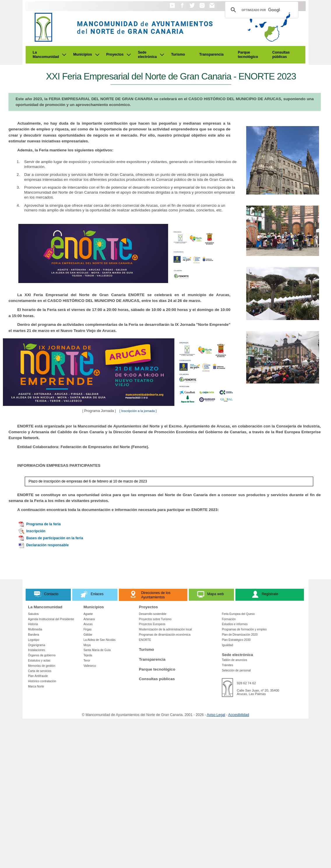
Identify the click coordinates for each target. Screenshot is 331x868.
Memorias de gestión (42, 666)
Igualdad (227, 645)
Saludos (33, 614)
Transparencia (212, 54)
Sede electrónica (147, 55)
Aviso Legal (216, 715)
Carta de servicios (40, 671)
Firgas (87, 629)
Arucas (88, 624)
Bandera (34, 635)
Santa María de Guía (97, 650)
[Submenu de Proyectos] (129, 55)
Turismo (178, 54)
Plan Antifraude (38, 676)
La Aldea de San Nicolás (99, 640)
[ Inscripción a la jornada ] (138, 411)
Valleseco (90, 666)
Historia (33, 624)
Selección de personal (236, 670)
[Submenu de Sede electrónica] (162, 55)
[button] (172, 8)
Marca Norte (36, 686)
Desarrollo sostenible (153, 614)
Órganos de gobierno (42, 655)
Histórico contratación (42, 681)
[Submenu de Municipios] (97, 55)
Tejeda (88, 655)
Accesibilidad (239, 715)
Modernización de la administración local (165, 629)
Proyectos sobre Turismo (155, 619)
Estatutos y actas (39, 661)
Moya (87, 645)
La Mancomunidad (46, 55)
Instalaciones (37, 650)
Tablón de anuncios (234, 660)
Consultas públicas (281, 55)
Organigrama (37, 645)
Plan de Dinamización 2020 (240, 635)
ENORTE (145, 640)
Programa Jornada (100, 411)
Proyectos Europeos (152, 624)
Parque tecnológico (248, 55)
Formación (229, 619)
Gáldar (88, 635)
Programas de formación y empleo (244, 629)
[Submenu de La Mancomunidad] (64, 55)
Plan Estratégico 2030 (236, 640)
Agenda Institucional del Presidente (51, 619)
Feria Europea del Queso (238, 614)
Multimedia (35, 629)
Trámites (227, 665)
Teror (87, 661)
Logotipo (34, 640)
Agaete (88, 614)
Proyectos (115, 54)
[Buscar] (261, 10)
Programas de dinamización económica (165, 635)
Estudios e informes (235, 624)
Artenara (89, 619)
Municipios (82, 54)
